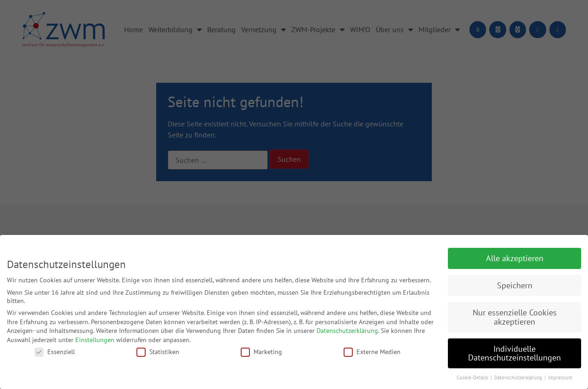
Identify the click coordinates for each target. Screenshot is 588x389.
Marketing (261, 352)
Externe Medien (372, 352)
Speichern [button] (515, 285)
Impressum (560, 378)
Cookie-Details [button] (473, 378)
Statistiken (158, 352)
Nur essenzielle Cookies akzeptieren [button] (515, 317)
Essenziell (55, 352)
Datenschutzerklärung (347, 331)
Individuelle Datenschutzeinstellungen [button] (514, 353)
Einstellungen (95, 340)
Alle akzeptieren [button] (515, 258)
